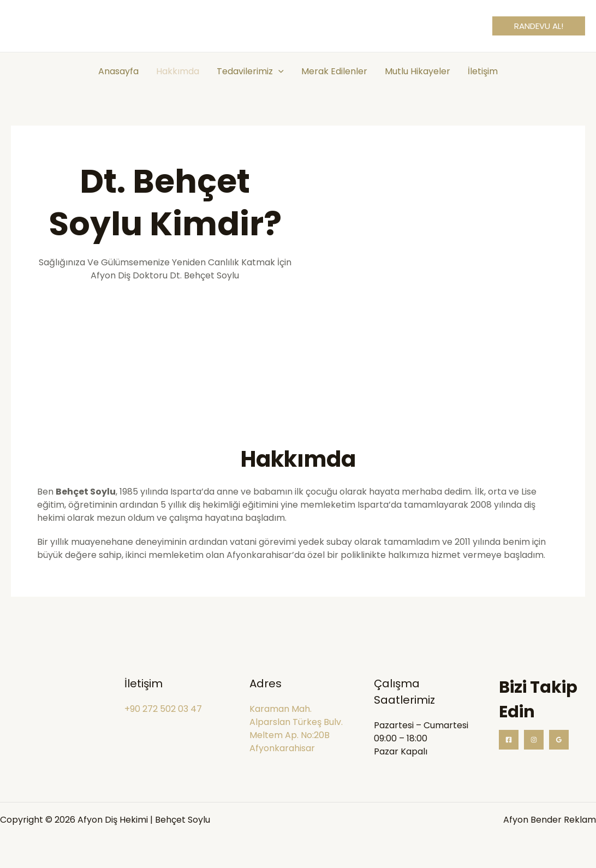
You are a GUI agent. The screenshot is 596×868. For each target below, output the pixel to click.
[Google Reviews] (559, 740)
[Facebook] (509, 740)
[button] (539, 26)
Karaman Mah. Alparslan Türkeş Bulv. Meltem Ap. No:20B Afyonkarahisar (296, 729)
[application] (278, 72)
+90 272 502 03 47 (163, 709)
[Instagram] (534, 740)
